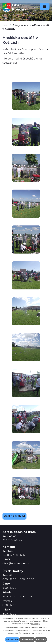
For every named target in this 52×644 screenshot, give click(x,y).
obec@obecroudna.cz (16, 563)
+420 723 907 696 (14, 555)
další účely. (36, 624)
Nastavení (41, 639)
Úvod (5, 25)
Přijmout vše (12, 639)
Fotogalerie (19, 25)
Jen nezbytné (27, 639)
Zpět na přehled (14, 516)
